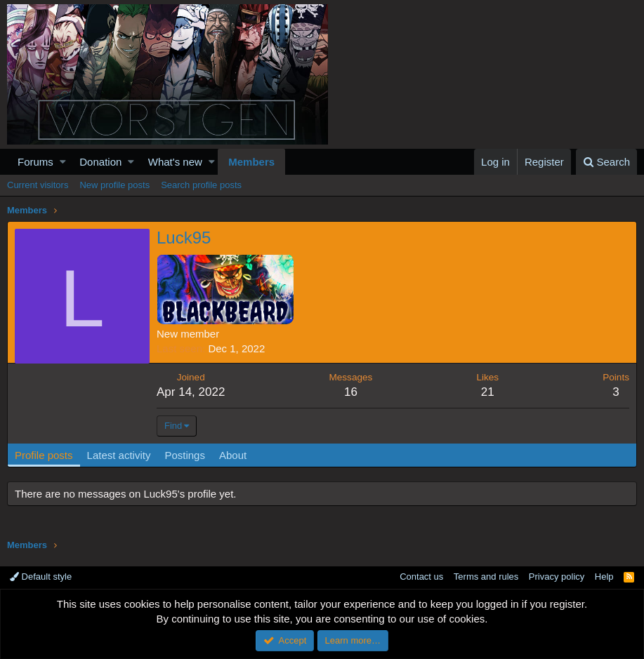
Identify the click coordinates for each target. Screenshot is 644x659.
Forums (35, 162)
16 (351, 392)
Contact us (421, 577)
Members (251, 162)
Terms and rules (486, 577)
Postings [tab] (185, 455)
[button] (63, 162)
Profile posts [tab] (44, 455)
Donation (100, 162)
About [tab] (233, 455)
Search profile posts (201, 185)
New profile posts (114, 185)
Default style (41, 577)
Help (604, 577)
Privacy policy (557, 577)
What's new (175, 162)
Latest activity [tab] (119, 455)
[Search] (606, 162)
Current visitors (38, 185)
